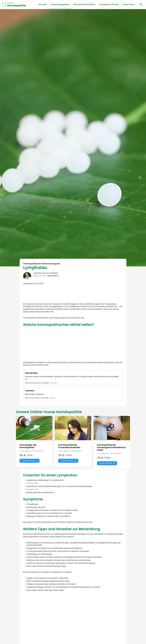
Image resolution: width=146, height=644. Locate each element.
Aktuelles (42, 4)
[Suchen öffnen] (140, 5)
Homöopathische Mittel (84, 4)
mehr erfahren (29, 466)
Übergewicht (33, 496)
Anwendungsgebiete (60, 4)
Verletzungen (33, 490)
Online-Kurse (128, 4)
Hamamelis (55, 386)
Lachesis (53, 402)
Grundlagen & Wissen (109, 4)
